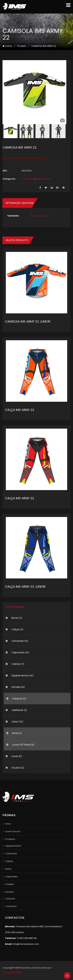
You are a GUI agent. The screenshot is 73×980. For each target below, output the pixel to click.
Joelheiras (17, 710)
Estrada (16, 687)
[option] (34, 92)
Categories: (9, 179)
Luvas (15, 756)
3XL (48, 216)
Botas (15, 618)
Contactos (11, 906)
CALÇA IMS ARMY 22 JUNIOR (25, 587)
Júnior (15, 722)
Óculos (16, 768)
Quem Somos (13, 831)
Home (9, 46)
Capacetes (18, 652)
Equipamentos (43, 179)
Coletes (16, 664)
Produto (22, 46)
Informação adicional (20, 203)
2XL (43, 216)
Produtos (10, 839)
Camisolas (28, 179)
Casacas (17, 699)
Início (8, 824)
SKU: (5, 171)
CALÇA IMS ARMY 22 (20, 410)
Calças (15, 629)
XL (39, 216)
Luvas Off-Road (21, 745)
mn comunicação (12, 972)
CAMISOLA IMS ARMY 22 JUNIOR (28, 321)
